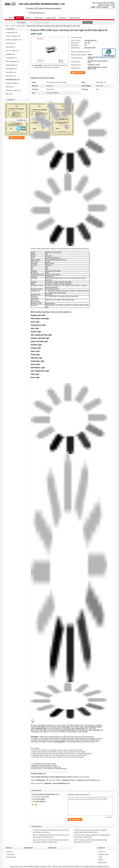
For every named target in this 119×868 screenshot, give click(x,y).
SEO (7, 94)
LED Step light (59, 742)
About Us (28, 18)
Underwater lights (11, 83)
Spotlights (9, 54)
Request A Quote (104, 5)
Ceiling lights (10, 69)
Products (19, 18)
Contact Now (79, 73)
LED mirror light (11, 51)
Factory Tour (39, 18)
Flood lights (9, 76)
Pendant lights (10, 65)
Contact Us (62, 18)
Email (113, 5)
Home (11, 18)
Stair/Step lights (21, 26)
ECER (107, 866)
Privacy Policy (14, 866)
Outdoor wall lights (12, 36)
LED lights (34, 737)
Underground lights (12, 90)
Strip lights (9, 87)
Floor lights (9, 43)
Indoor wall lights (11, 61)
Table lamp (9, 47)
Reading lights (10, 32)
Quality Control (51, 18)
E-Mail (100, 857)
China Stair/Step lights (27, 866)
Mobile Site (102, 863)
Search (89, 22)
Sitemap (101, 860)
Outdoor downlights (12, 40)
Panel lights (9, 72)
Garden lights (10, 58)
